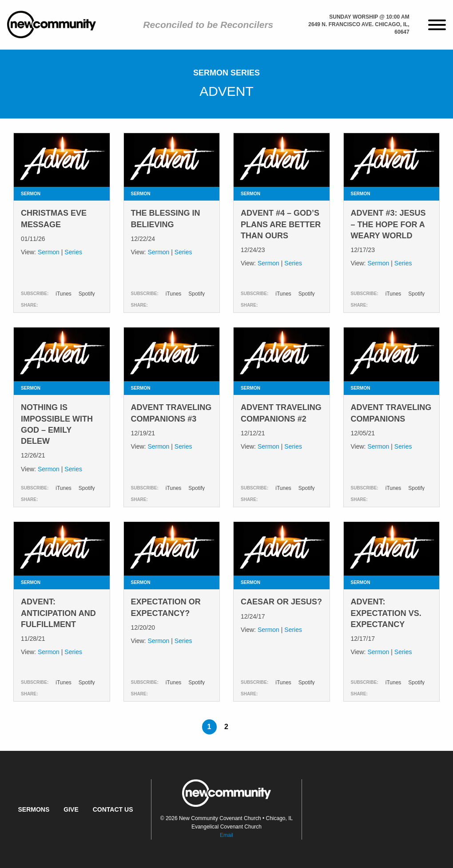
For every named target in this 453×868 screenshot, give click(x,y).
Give (71, 809)
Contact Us (113, 809)
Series (73, 252)
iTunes (64, 294)
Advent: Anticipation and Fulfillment (58, 613)
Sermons (34, 809)
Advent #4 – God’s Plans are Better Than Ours (281, 224)
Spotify (87, 294)
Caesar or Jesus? (281, 602)
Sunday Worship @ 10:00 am (369, 17)
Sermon (49, 252)
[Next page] (243, 727)
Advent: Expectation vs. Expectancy (386, 613)
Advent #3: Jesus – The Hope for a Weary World (388, 224)
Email (226, 835)
